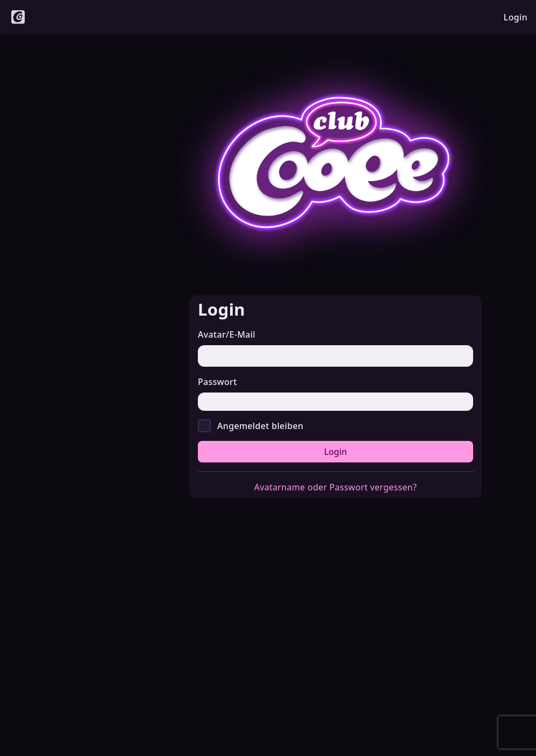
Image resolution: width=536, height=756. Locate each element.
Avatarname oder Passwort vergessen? (336, 487)
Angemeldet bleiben (260, 426)
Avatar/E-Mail (227, 334)
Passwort (217, 382)
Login (336, 452)
